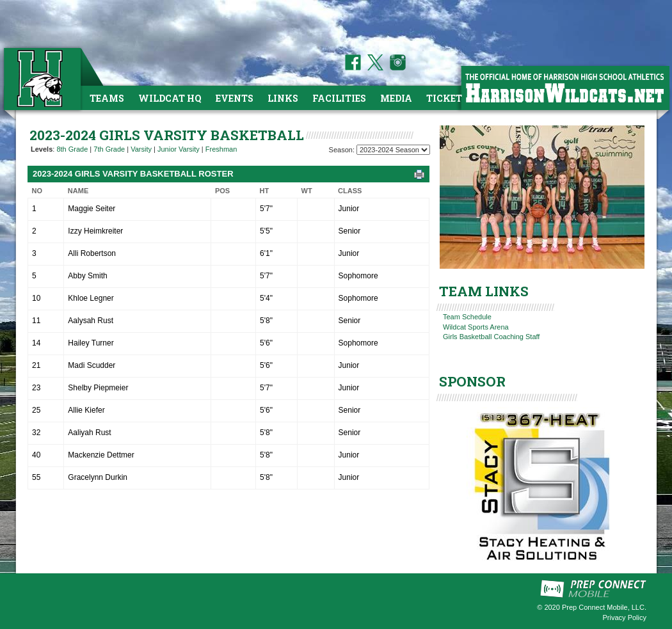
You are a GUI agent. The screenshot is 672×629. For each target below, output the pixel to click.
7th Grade (109, 149)
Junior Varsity (179, 149)
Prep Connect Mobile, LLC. (604, 607)
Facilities (339, 98)
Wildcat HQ (170, 98)
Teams (107, 98)
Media (396, 98)
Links (283, 98)
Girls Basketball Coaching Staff (491, 337)
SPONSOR (472, 381)
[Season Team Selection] (393, 150)
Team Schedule (467, 317)
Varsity (141, 149)
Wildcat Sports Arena (476, 327)
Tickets (447, 98)
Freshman (221, 149)
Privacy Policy (625, 617)
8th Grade (72, 149)
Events (235, 98)
